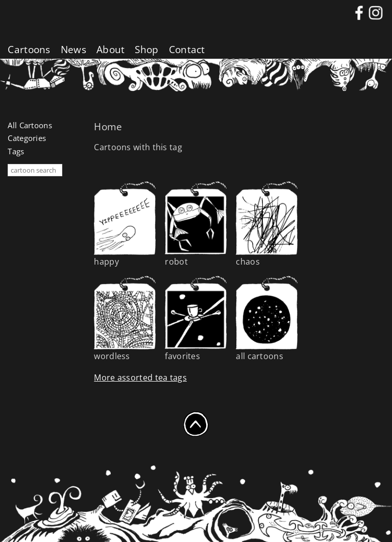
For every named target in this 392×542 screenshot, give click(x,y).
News (73, 50)
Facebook (359, 11)
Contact (187, 50)
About (111, 50)
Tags (16, 151)
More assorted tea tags (140, 378)
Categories (27, 138)
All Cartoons (30, 125)
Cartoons (29, 50)
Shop (146, 50)
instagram (376, 11)
